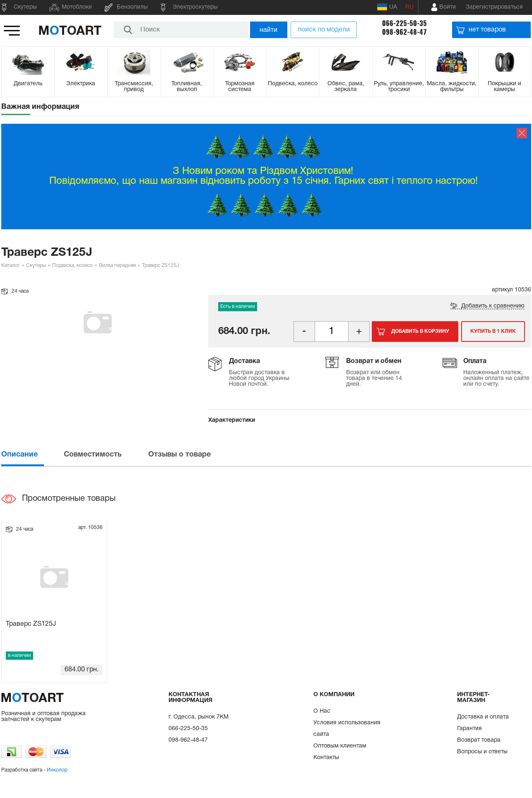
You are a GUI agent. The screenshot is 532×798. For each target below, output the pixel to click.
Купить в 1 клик (493, 331)
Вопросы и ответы (482, 752)
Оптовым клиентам (340, 746)
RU (409, 7)
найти (268, 30)
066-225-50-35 (404, 23)
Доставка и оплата (483, 717)
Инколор (57, 770)
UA (387, 7)
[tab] (32, 455)
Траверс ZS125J (31, 624)
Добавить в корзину (420, 331)
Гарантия (469, 729)
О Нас (322, 711)
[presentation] (32, 455)
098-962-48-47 (404, 32)
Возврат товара (479, 740)
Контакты (326, 758)
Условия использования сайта (347, 729)
